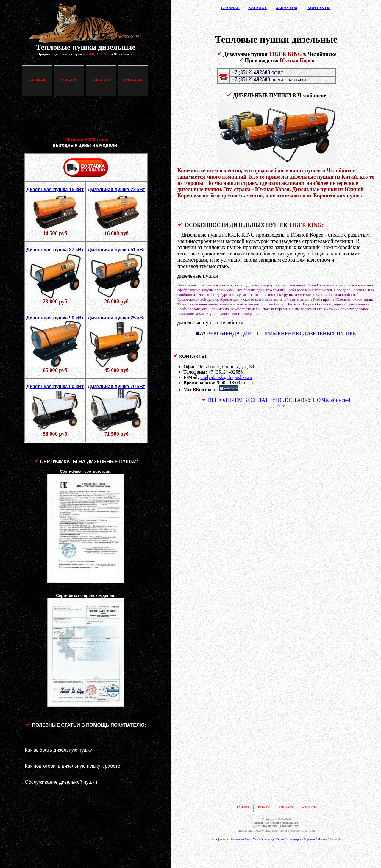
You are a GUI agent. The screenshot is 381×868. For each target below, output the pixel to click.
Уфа (256, 839)
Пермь (280, 839)
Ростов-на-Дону (241, 839)
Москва (322, 839)
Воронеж (309, 839)
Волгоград (267, 839)
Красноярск (294, 839)
